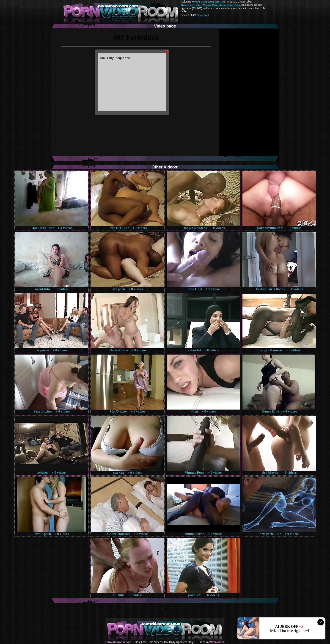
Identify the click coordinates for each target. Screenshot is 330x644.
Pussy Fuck (203, 15)
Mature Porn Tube (191, 5)
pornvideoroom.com (118, 642)
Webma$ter (217, 642)
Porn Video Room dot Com (210, 2)
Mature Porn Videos (214, 5)
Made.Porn (234, 5)
